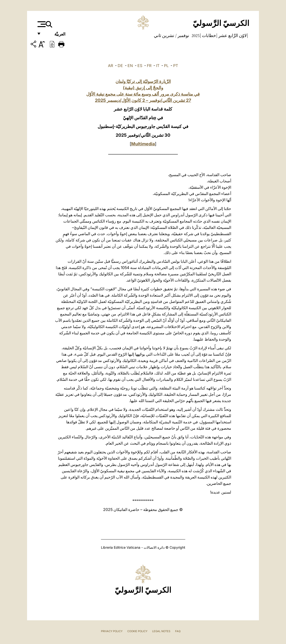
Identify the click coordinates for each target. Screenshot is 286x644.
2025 (195, 36)
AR (111, 66)
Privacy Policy (112, 631)
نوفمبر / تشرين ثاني (172, 36)
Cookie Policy (137, 631)
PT (176, 66)
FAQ (178, 631)
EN (130, 66)
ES (140, 66)
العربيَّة (55, 36)
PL (166, 66)
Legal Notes (161, 631)
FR (149, 66)
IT (158, 66)
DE (120, 66)
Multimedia (143, 144)
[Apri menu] (41, 24)
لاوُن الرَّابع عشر (232, 36)
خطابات (208, 36)
